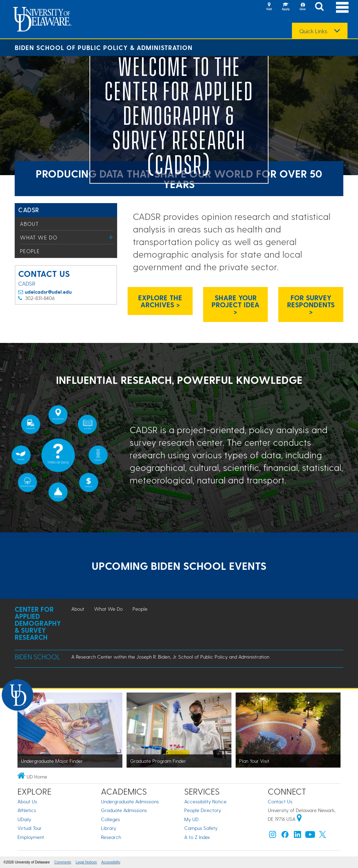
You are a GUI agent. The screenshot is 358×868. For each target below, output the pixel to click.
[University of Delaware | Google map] (299, 819)
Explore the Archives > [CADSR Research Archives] (160, 301)
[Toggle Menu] (111, 237)
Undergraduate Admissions (130, 801)
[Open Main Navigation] (342, 7)
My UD (191, 819)
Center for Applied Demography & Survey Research (38, 623)
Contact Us (280, 801)
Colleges (110, 819)
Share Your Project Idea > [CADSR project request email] (235, 304)
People (30, 251)
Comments (63, 862)
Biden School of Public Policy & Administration (104, 47)
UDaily (24, 819)
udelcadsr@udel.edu (48, 292)
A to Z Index (197, 837)
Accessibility (111, 862)
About (29, 224)
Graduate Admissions (124, 810)
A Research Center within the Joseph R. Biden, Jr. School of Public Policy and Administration (170, 657)
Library (109, 828)
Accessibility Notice (205, 801)
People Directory (203, 810)
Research (111, 837)
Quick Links (313, 31)
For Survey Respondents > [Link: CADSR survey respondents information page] (311, 304)
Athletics (27, 810)
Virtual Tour (30, 828)
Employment (31, 837)
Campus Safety (201, 828)
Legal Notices (86, 862)
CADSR (29, 210)
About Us (27, 801)
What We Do (39, 237)
